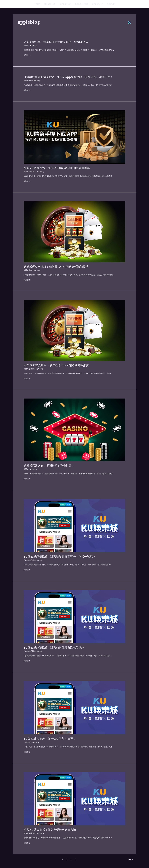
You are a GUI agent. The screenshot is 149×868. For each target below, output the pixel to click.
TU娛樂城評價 (29, 560)
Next (131, 859)
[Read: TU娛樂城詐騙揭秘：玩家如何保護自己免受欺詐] (75, 616)
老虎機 (26, 45)
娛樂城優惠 (28, 81)
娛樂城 (26, 469)
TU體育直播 (110, 4)
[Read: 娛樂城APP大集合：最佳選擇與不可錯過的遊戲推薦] (75, 330)
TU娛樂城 (39, 4)
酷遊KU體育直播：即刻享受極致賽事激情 (50, 830)
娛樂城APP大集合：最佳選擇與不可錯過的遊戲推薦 (56, 365)
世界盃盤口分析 (51, 4)
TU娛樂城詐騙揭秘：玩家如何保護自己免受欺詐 (54, 648)
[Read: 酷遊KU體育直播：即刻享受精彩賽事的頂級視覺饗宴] (75, 137)
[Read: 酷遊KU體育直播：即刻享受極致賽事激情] (75, 798)
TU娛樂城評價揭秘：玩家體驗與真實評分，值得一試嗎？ (60, 556)
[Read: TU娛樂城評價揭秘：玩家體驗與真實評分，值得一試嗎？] (75, 525)
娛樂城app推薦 (29, 369)
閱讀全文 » (27, 55)
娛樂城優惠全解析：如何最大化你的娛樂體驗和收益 (56, 267)
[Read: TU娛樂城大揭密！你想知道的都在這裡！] (75, 707)
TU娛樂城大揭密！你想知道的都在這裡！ (50, 739)
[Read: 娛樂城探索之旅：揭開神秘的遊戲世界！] (75, 430)
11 (76, 859)
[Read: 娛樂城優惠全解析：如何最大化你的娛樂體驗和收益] (75, 232)
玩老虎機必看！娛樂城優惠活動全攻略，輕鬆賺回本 (56, 42)
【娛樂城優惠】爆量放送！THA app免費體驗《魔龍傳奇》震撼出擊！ (68, 77)
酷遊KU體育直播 (30, 172)
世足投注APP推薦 (81, 4)
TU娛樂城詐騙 (29, 651)
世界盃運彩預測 (66, 4)
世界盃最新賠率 (96, 4)
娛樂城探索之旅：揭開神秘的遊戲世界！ (49, 465)
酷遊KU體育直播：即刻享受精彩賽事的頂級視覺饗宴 (57, 168)
